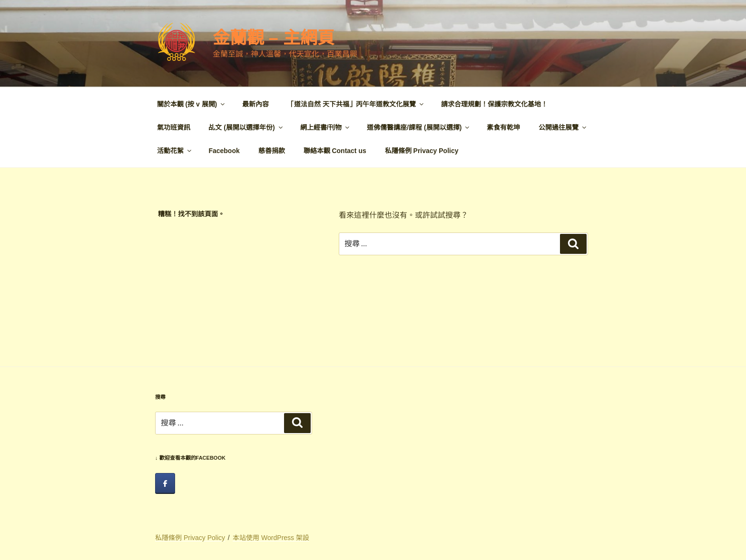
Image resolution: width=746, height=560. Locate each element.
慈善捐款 (272, 151)
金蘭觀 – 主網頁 (274, 38)
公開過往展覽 (563, 127)
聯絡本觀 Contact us (335, 151)
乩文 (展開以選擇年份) (246, 127)
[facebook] (165, 483)
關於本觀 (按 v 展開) (192, 104)
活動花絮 (175, 151)
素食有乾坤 (503, 127)
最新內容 (255, 104)
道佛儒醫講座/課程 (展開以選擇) (419, 127)
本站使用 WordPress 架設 (271, 538)
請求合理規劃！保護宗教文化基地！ (494, 104)
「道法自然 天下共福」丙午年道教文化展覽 (356, 104)
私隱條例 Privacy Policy (422, 151)
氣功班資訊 (174, 127)
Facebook (224, 151)
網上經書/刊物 (326, 127)
